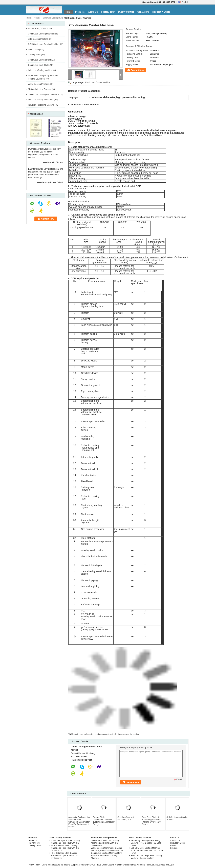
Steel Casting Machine (38, 29)
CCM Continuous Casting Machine (44, 44)
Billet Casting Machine (38, 39)
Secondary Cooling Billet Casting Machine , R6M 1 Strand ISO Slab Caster (146, 843)
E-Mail (173, 845)
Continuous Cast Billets (38, 65)
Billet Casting (34, 49)
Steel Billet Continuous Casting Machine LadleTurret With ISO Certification (105, 843)
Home (69, 12)
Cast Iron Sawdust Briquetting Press (126, 818)
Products (80, 12)
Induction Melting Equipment (41, 100)
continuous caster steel (105, 734)
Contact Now (137, 70)
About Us (93, 12)
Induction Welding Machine (40, 70)
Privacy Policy (34, 865)
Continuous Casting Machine (41, 34)
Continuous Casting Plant (52, 18)
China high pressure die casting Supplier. (60, 865)
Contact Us (143, 12)
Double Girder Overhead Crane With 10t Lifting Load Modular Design (104, 821)
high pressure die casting (128, 734)
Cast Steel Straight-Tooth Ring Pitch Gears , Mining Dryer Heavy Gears (152, 821)
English (186, 2)
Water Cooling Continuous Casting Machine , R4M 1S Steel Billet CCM (107, 849)
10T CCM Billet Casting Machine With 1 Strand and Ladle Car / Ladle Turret (147, 851)
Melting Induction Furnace (40, 89)
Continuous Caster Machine (98, 82)
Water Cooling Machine (38, 84)
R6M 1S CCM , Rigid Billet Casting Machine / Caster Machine (146, 857)
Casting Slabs (34, 55)
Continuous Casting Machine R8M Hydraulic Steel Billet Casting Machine (106, 856)
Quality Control (126, 12)
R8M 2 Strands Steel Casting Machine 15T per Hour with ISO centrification (65, 848)
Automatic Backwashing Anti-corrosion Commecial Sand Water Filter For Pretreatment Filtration (79, 822)
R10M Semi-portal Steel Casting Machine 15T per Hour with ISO (65, 842)
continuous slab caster (84, 734)
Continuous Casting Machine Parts (44, 94)
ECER (171, 865)
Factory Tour (108, 12)
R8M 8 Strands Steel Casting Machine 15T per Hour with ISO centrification (65, 856)
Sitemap (174, 848)
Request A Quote (161, 12)
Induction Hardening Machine (41, 105)
